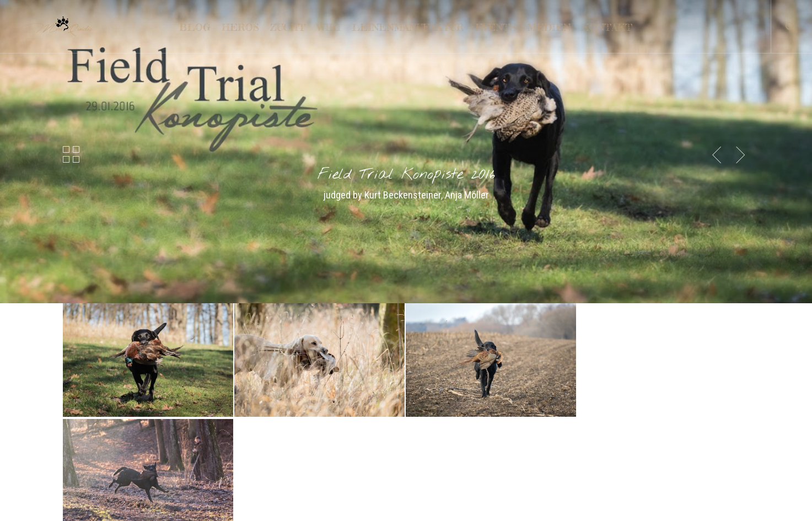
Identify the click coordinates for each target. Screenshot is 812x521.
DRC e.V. (427, 426)
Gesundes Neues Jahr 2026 (285, 403)
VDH (421, 446)
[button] (406, 329)
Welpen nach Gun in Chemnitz (288, 464)
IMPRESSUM (85, 467)
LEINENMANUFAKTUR (101, 426)
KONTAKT (80, 405)
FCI (419, 467)
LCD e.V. (427, 405)
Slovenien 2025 (264, 444)
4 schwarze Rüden (270, 424)
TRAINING (80, 446)
